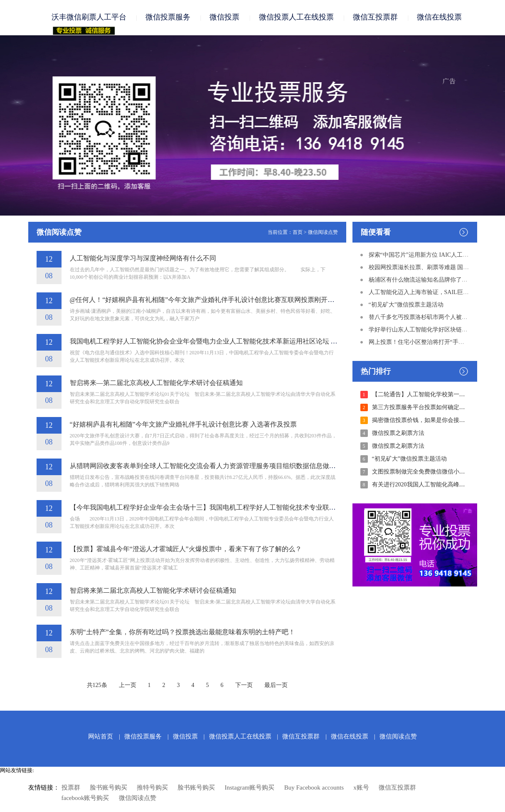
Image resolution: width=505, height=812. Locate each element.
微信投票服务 (168, 17)
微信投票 (224, 17)
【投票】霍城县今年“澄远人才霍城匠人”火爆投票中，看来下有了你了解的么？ (186, 549)
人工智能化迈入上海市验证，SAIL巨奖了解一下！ (433, 293)
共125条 (97, 686)
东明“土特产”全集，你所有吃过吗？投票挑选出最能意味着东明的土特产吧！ (182, 632)
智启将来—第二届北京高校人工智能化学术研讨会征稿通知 (156, 383)
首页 (298, 233)
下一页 (244, 686)
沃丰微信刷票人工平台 (89, 17)
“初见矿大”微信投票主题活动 (406, 305)
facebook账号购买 (85, 798)
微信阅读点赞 (323, 233)
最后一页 (276, 686)
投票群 (71, 788)
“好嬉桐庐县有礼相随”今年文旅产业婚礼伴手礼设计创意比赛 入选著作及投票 (183, 425)
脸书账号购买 (108, 788)
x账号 (361, 788)
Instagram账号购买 (250, 788)
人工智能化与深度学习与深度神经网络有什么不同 (143, 259)
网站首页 (101, 737)
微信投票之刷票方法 (398, 433)
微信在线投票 (439, 17)
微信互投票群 (375, 17)
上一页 (128, 686)
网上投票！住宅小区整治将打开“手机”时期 (424, 342)
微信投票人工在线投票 (296, 17)
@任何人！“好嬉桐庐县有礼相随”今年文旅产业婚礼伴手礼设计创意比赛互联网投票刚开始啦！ (209, 300)
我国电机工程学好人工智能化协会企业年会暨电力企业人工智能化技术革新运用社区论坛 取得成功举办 (220, 342)
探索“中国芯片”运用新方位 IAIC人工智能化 (425, 255)
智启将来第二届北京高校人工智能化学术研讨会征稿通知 (153, 591)
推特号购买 (152, 788)
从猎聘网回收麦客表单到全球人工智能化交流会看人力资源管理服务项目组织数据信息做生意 (206, 466)
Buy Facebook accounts (314, 788)
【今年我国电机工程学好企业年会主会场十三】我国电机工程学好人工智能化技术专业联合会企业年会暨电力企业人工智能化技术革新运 (269, 508)
